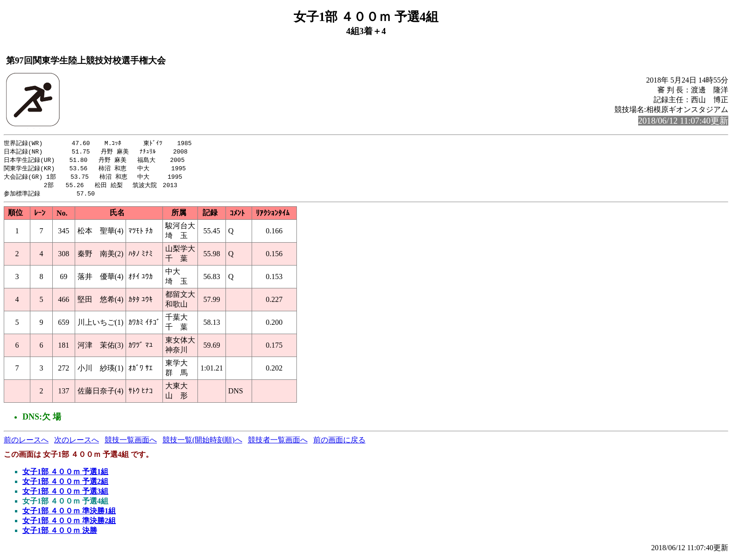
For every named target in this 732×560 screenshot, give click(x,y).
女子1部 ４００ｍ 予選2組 (65, 485)
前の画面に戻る (339, 443)
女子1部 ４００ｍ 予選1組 (65, 475)
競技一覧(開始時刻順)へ (202, 443)
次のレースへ (77, 443)
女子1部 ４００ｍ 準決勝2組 (69, 524)
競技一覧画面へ (131, 443)
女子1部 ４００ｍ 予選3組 (65, 494)
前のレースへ (26, 443)
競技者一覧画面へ (278, 443)
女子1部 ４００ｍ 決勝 (60, 534)
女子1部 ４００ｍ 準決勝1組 (69, 514)
